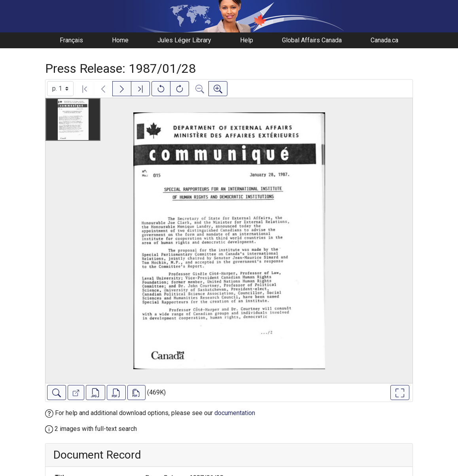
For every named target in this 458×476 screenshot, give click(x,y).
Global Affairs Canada (312, 40)
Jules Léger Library (184, 40)
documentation (235, 413)
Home (120, 40)
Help (247, 40)
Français (71, 40)
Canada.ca (384, 40)
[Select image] (60, 89)
